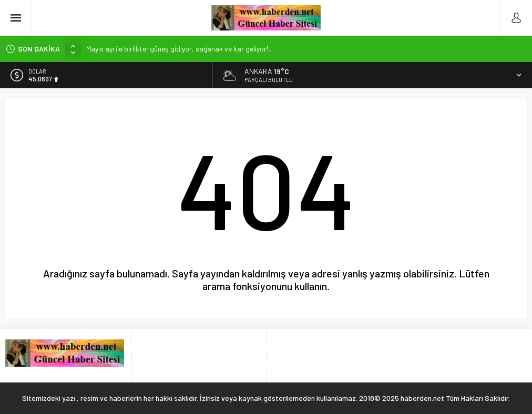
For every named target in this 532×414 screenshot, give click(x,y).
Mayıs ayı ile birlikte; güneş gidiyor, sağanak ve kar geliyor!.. (179, 49)
